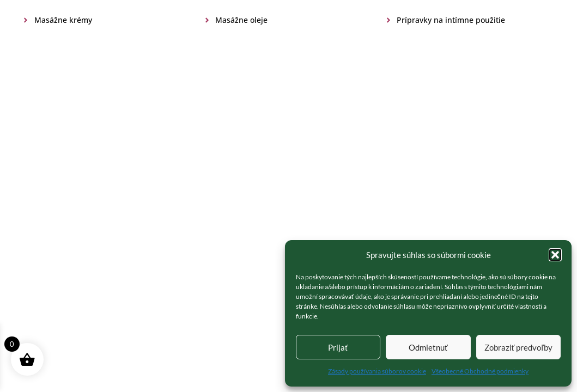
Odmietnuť (428, 347)
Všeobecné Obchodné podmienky (480, 371)
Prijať (338, 347)
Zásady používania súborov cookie (377, 371)
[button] (555, 255)
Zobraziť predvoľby (518, 347)
